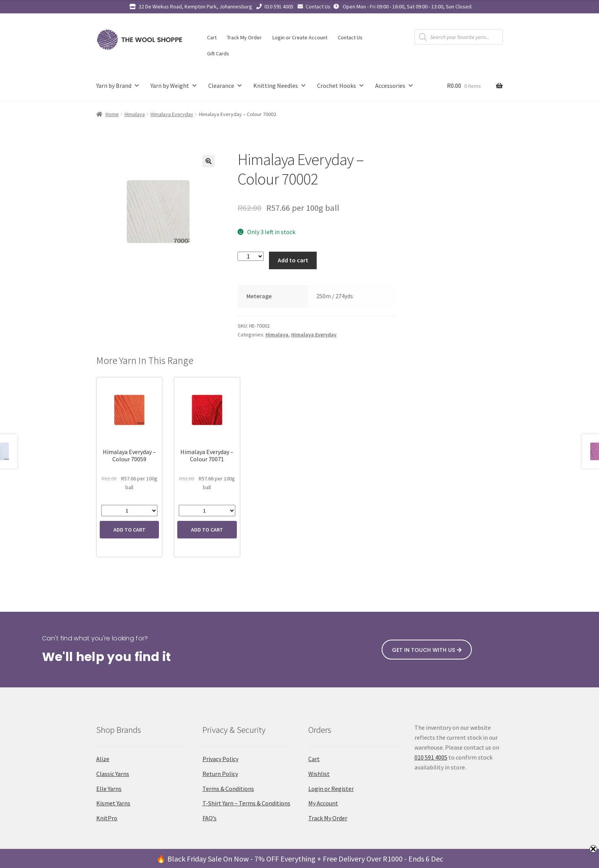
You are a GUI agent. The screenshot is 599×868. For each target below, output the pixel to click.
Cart (212, 37)
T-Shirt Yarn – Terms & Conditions (246, 803)
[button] (209, 161)
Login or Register (331, 789)
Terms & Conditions (228, 789)
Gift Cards (218, 53)
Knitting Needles (280, 86)
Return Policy (220, 774)
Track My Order (244, 37)
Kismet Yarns (113, 803)
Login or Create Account (300, 37)
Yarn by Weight (174, 86)
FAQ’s (210, 818)
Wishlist (319, 774)
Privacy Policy (220, 759)
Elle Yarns (109, 789)
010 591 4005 (279, 6)
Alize (103, 759)
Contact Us (318, 6)
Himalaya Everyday (172, 114)
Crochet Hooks (341, 86)
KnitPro (107, 818)
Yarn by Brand (118, 86)
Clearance (225, 86)
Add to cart (293, 260)
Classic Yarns (113, 774)
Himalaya (135, 114)
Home (112, 114)
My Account (323, 803)
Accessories (394, 86)
